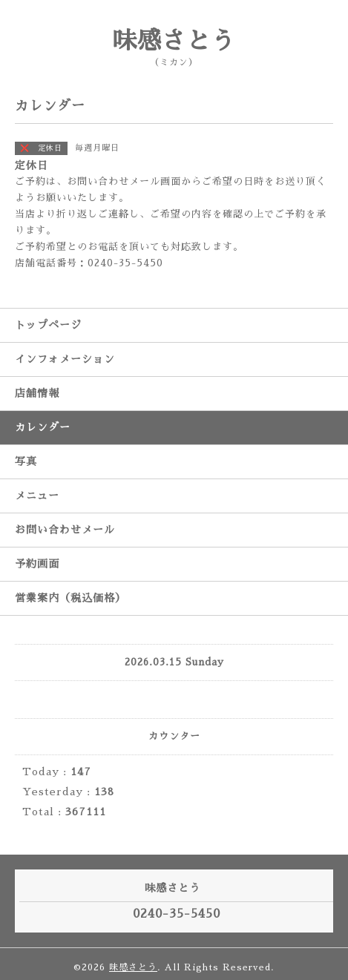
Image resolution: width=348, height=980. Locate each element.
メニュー (37, 496)
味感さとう (174, 41)
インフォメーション (65, 359)
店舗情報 (37, 393)
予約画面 (37, 564)
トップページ (48, 325)
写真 (26, 461)
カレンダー (43, 427)
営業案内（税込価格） (70, 598)
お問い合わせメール (65, 530)
